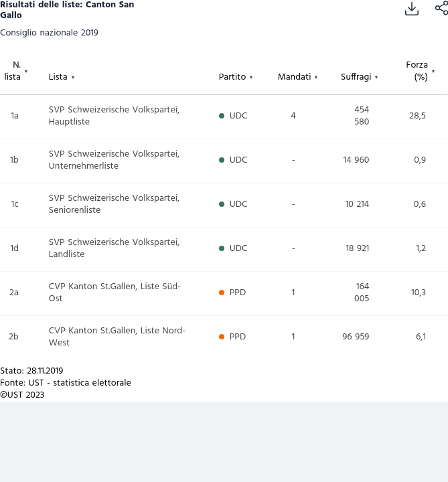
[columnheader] (24, 74)
